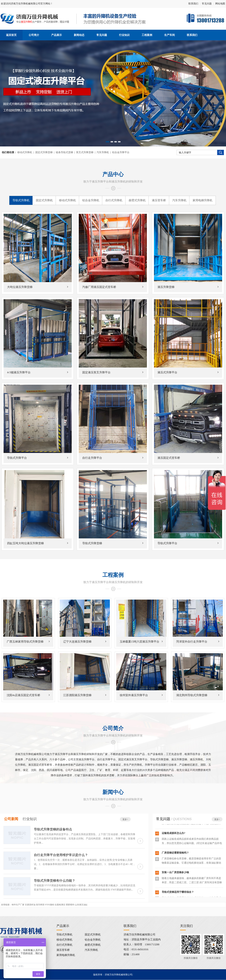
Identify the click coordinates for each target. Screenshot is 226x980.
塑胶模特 (70, 905)
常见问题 (207, 4)
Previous (22, 94)
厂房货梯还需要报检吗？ (175, 853)
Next (204, 94)
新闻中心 (113, 792)
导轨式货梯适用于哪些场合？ (178, 892)
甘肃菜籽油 (30, 905)
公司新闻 (11, 819)
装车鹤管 (40, 905)
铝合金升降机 (91, 200)
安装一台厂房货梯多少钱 (175, 872)
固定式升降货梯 (44, 152)
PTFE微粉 (50, 905)
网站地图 (220, 4)
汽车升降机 (103, 152)
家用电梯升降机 (203, 200)
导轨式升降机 (21, 200)
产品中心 (113, 174)
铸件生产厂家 (18, 905)
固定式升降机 (44, 200)
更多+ (125, 819)
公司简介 (113, 728)
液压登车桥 (159, 200)
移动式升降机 (25, 152)
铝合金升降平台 (121, 152)
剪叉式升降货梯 (85, 152)
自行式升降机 (114, 200)
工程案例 (113, 575)
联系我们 (193, 4)
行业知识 (30, 819)
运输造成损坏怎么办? (173, 833)
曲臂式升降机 (137, 200)
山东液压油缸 (81, 905)
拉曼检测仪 (60, 905)
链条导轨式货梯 (64, 152)
